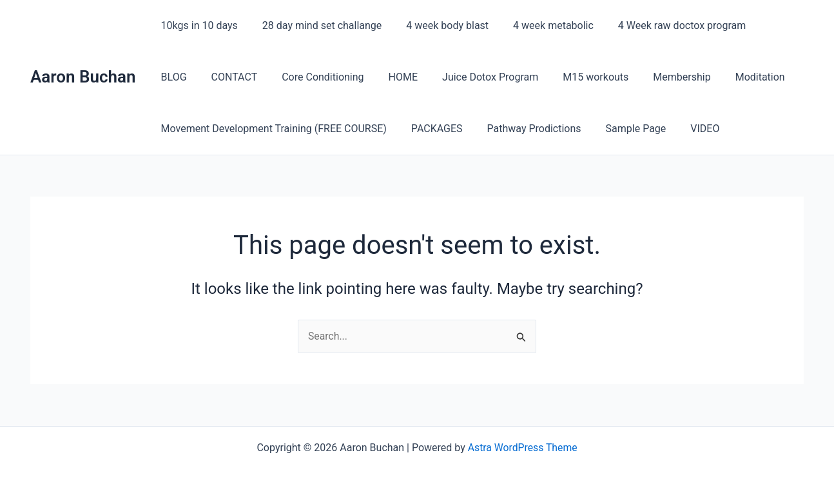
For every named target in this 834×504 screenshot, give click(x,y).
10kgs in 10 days (198, 25)
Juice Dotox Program (426, 77)
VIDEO (687, 129)
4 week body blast (438, 25)
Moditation (685, 77)
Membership (610, 77)
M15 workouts (528, 77)
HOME (343, 77)
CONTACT (182, 77)
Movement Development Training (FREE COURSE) (272, 129)
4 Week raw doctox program (664, 25)
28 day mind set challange (316, 25)
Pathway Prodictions (525, 129)
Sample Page (623, 129)
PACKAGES (431, 129)
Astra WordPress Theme (522, 448)
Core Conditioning (267, 77)
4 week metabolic (540, 25)
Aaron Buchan (83, 77)
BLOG (762, 25)
